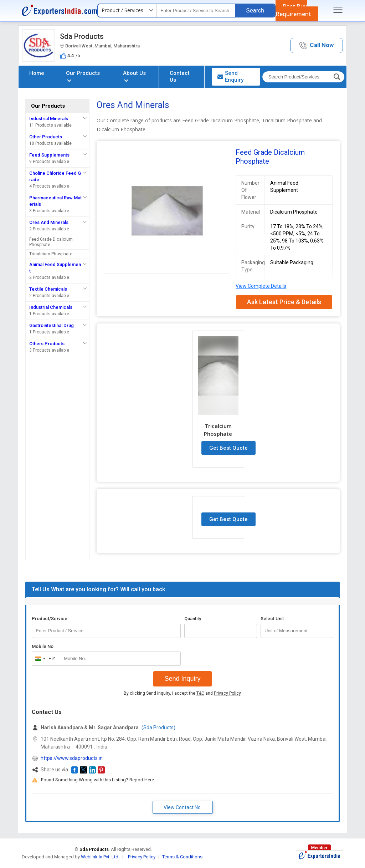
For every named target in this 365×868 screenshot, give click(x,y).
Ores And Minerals (49, 222)
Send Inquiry (182, 679)
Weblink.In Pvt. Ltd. (100, 857)
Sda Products (82, 36)
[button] (317, 45)
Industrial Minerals (49, 119)
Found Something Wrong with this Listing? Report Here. (98, 780)
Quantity (193, 619)
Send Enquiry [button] (230, 76)
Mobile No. (43, 646)
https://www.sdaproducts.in (72, 758)
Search (255, 11)
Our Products (83, 76)
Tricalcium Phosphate (51, 254)
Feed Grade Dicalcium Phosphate (51, 242)
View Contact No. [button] (183, 807)
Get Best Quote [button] (228, 448)
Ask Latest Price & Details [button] (284, 302)
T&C (200, 693)
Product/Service (50, 619)
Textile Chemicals (48, 289)
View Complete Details (261, 286)
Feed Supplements (49, 155)
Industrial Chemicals (51, 307)
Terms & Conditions (182, 857)
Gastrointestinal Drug (52, 325)
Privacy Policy (227, 693)
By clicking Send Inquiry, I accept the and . (183, 693)
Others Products (47, 344)
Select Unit (272, 619)
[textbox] (196, 11)
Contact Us (180, 76)
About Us (134, 76)
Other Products (46, 137)
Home (37, 73)
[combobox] (44, 659)
